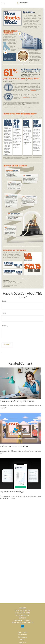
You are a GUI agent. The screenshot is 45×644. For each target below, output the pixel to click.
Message (5, 326)
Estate (22, 640)
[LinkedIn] (22, 626)
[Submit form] (7, 344)
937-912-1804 (25, 610)
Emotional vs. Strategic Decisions (17, 401)
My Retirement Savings (12, 492)
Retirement (22, 635)
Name (4, 301)
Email (4, 313)
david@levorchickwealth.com (23, 623)
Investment (22, 637)
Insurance (22, 642)
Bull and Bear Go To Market (14, 446)
